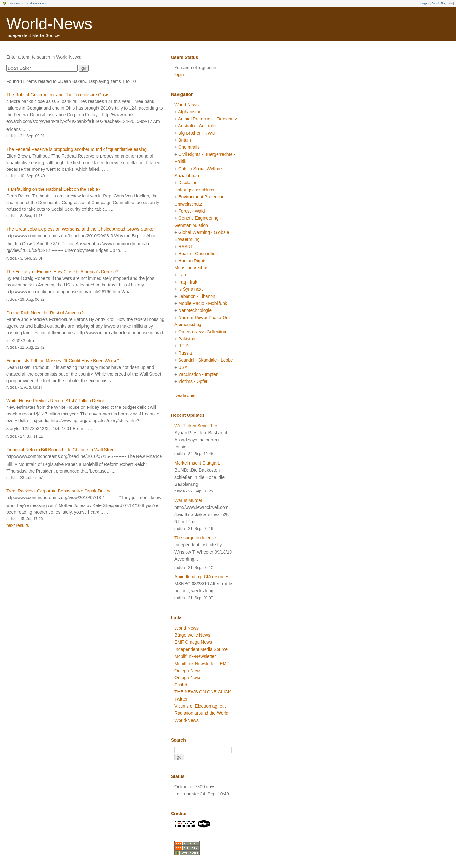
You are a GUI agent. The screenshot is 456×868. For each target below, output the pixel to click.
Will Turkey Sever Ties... (198, 426)
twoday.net (17, 3)
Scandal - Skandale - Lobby (206, 360)
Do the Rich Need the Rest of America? (45, 313)
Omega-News (188, 678)
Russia (185, 353)
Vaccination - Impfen (198, 374)
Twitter (181, 699)
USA (183, 367)
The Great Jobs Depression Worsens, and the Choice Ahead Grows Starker (81, 229)
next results (18, 525)
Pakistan (187, 339)
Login (424, 3)
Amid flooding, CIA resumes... (204, 577)
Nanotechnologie (195, 310)
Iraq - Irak (188, 282)
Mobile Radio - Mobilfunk (203, 303)
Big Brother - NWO (197, 133)
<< (451, 3)
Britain (185, 140)
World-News (49, 24)
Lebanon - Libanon (197, 296)
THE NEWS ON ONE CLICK (203, 692)
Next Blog (439, 3)
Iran (182, 275)
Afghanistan (190, 112)
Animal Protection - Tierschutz (207, 119)
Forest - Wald (192, 211)
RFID (184, 346)
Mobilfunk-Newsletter (195, 656)
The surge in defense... (197, 538)
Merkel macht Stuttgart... (199, 463)
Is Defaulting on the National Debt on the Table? (53, 189)
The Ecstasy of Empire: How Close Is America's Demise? (62, 272)
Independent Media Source (201, 649)
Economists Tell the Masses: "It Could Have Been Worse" (63, 361)
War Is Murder (188, 500)
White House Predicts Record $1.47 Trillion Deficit (55, 401)
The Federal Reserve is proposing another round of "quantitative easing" (77, 149)
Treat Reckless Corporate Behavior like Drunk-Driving (59, 491)
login (179, 74)
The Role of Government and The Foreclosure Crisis (58, 95)
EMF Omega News (193, 642)
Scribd (181, 685)
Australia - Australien (198, 126)
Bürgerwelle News (192, 635)
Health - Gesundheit (198, 254)
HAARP (186, 247)
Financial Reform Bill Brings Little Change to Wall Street (61, 450)
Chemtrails (189, 147)
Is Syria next (190, 289)
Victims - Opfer (193, 381)
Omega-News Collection (202, 332)
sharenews (38, 3)
